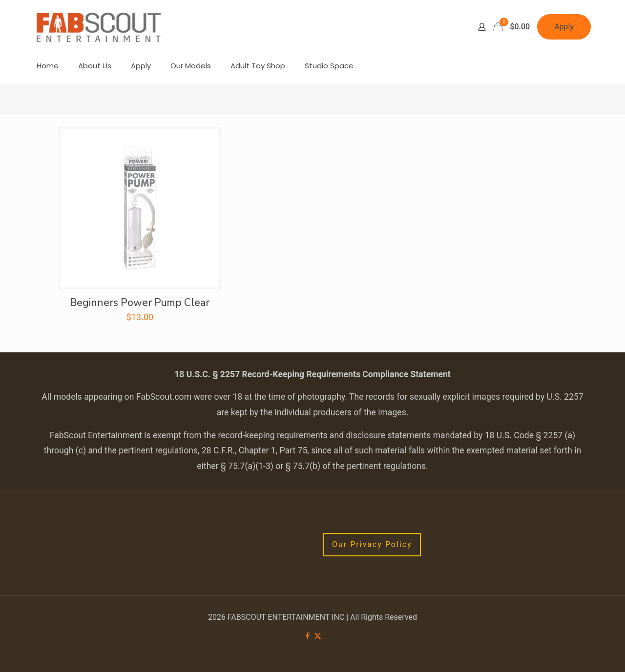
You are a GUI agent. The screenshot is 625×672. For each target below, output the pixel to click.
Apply (564, 27)
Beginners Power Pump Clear (140, 303)
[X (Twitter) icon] (318, 636)
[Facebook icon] (307, 636)
